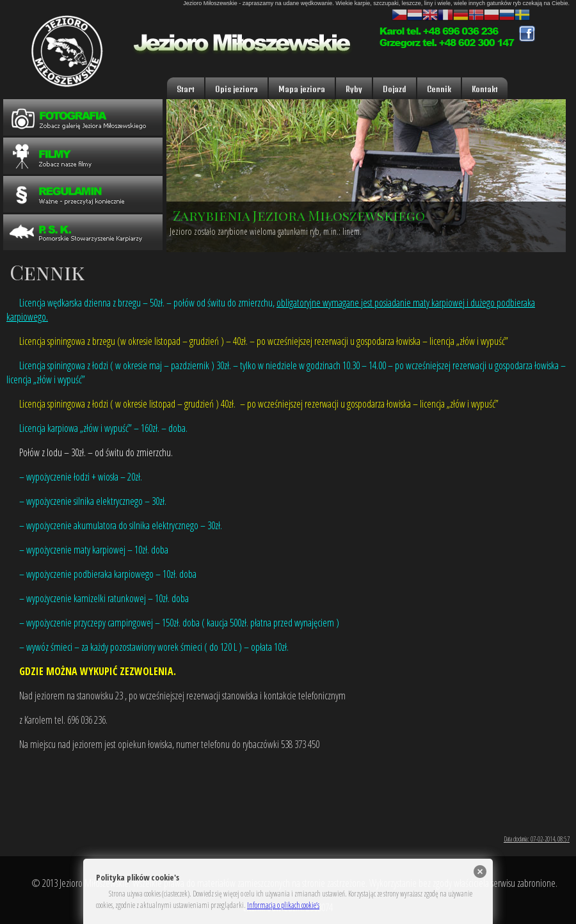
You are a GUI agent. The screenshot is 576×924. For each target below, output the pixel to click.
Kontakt (485, 89)
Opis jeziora (236, 89)
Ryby (354, 89)
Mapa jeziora (302, 89)
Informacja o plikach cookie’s (283, 905)
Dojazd (395, 89)
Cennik (439, 89)
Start (186, 89)
